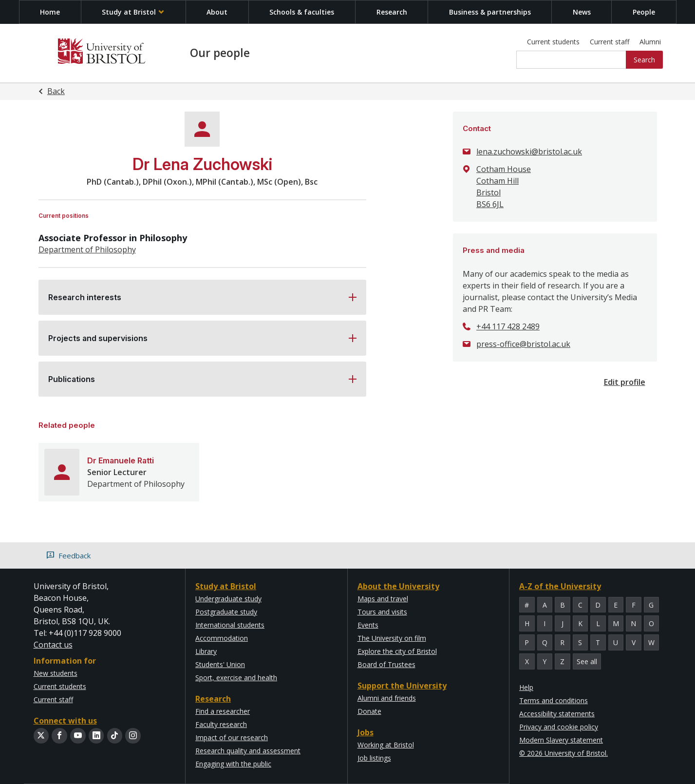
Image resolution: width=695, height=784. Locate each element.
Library (206, 651)
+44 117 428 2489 (508, 326)
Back (56, 91)
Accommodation (222, 638)
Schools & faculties (302, 12)
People (644, 12)
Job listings (374, 758)
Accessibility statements (557, 714)
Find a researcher (223, 711)
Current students (553, 42)
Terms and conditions (554, 700)
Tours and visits (382, 612)
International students (230, 625)
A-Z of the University (560, 586)
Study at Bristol (133, 12)
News (582, 12)
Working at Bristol (386, 745)
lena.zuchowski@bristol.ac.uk (529, 152)
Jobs (366, 732)
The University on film (392, 638)
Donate (369, 711)
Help (526, 687)
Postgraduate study (226, 612)
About (217, 12)
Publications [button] (72, 379)
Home (50, 12)
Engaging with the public (233, 764)
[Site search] (572, 60)
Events (368, 625)
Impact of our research (232, 737)
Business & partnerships (490, 12)
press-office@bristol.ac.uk (523, 344)
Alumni (650, 42)
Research (392, 12)
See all (587, 661)
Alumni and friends (387, 698)
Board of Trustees (386, 664)
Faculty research (221, 724)
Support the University (402, 686)
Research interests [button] (85, 297)
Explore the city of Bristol (397, 651)
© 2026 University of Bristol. (564, 753)
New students (56, 673)
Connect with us (65, 721)
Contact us (53, 645)
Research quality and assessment (248, 751)
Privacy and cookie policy (559, 727)
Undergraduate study (228, 599)
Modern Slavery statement (561, 740)
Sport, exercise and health (236, 678)
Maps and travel (383, 599)
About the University (398, 586)
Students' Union (220, 664)
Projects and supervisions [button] (98, 338)
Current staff (610, 42)
